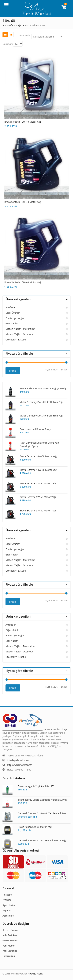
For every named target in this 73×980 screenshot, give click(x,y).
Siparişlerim (9, 905)
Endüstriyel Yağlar (15, 318)
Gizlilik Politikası (11, 940)
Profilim (7, 900)
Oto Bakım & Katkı (16, 340)
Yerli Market (9, 946)
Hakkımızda (9, 956)
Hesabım (7, 895)
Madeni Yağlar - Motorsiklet (20, 329)
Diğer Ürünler (13, 313)
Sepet (6, 910)
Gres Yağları (12, 323)
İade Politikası (10, 935)
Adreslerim (8, 916)
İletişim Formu (10, 930)
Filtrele (13, 371)
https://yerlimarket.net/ (19, 765)
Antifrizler (11, 307)
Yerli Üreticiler (10, 951)
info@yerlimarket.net (19, 760)
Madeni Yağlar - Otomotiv (19, 334)
